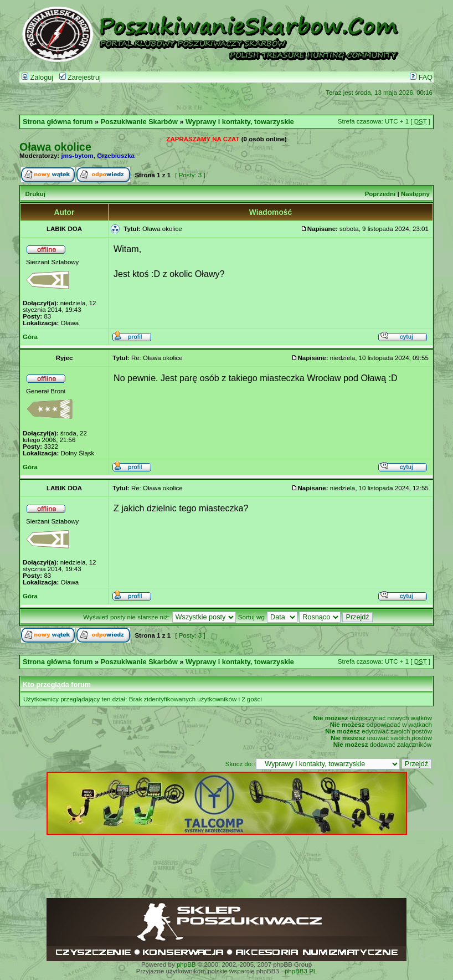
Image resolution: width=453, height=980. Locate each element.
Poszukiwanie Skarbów (139, 122)
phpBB (186, 964)
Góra (30, 337)
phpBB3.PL (301, 971)
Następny (415, 194)
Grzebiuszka (116, 156)
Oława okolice (55, 147)
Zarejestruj (80, 78)
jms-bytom (78, 156)
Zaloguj (37, 78)
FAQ (421, 78)
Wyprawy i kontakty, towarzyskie (240, 122)
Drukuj (35, 194)
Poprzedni (380, 194)
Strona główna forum (58, 122)
